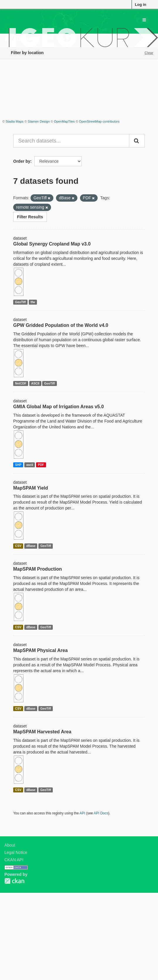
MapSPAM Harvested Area (42, 732)
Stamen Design (39, 121)
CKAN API (14, 860)
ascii (29, 465)
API (82, 813)
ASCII (35, 383)
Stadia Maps (15, 121)
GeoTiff (20, 302)
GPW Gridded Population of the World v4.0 (61, 325)
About (10, 845)
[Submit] (137, 141)
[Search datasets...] (71, 141)
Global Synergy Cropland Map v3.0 (52, 244)
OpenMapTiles (64, 121)
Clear (149, 53)
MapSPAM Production (38, 569)
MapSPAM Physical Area (40, 650)
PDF (41, 465)
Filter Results (30, 217)
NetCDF (21, 383)
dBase (31, 546)
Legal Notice (16, 852)
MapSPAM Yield (31, 488)
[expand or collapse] (144, 20)
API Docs (101, 813)
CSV (18, 546)
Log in (141, 5)
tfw (33, 302)
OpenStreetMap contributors (99, 121)
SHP (18, 465)
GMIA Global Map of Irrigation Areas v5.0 (58, 407)
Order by (22, 161)
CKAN (14, 881)
